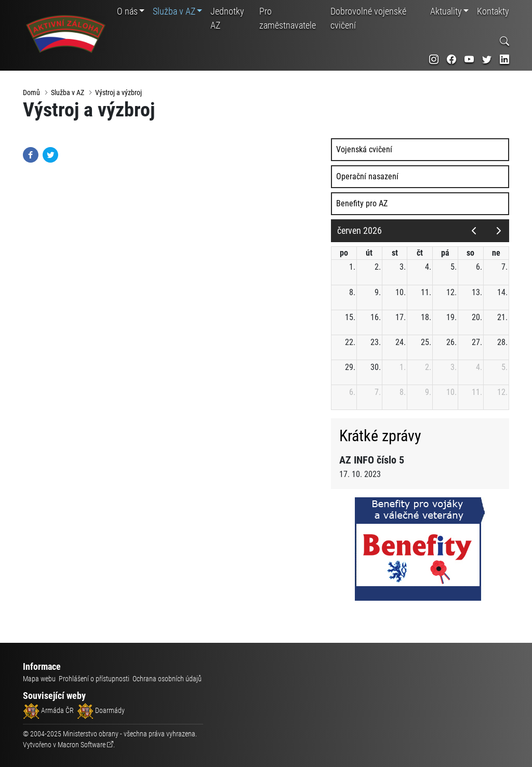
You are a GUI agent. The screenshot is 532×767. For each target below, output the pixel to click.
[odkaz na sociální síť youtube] (469, 59)
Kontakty (493, 11)
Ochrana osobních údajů (167, 679)
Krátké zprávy (382, 436)
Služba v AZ (174, 11)
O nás (127, 11)
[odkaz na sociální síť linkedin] (504, 59)
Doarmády (101, 710)
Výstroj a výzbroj (118, 92)
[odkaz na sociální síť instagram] (434, 59)
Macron (82, 745)
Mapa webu (39, 679)
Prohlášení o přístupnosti (94, 679)
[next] (498, 231)
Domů (31, 92)
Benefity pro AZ (363, 204)
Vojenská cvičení (366, 150)
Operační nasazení (369, 177)
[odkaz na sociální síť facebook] (451, 59)
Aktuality (446, 11)
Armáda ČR (48, 710)
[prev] (474, 231)
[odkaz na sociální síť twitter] (487, 59)
